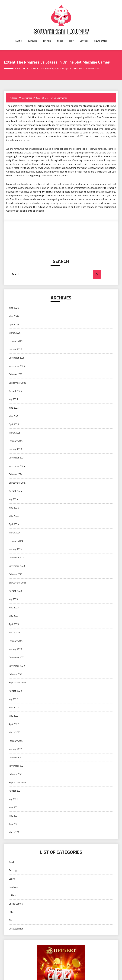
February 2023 (16, 641)
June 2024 (14, 508)
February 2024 (16, 541)
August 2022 (15, 691)
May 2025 (14, 416)
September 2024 (17, 483)
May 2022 (14, 716)
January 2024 (15, 549)
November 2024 (17, 466)
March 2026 (15, 333)
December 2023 (17, 558)
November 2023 (17, 566)
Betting (47, 41)
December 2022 (17, 657)
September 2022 (17, 683)
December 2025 (17, 358)
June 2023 (14, 608)
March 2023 (15, 632)
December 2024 (17, 458)
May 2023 (14, 616)
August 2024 (15, 491)
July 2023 (13, 599)
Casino (19, 41)
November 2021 (17, 766)
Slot (71, 41)
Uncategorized (16, 929)
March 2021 (15, 832)
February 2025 (16, 441)
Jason (15, 98)
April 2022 (14, 724)
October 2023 (16, 574)
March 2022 (15, 732)
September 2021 (17, 782)
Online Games (101, 41)
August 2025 (15, 391)
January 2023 (15, 649)
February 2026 (16, 341)
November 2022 (17, 666)
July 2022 (13, 699)
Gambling (32, 41)
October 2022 (16, 674)
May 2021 (14, 816)
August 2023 (15, 591)
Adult (11, 862)
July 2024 (13, 499)
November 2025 (17, 366)
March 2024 (15, 533)
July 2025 (13, 399)
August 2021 (15, 791)
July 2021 (13, 799)
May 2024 (14, 516)
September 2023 (17, 583)
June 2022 (14, 707)
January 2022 (15, 749)
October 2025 (16, 374)
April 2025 (14, 424)
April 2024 (14, 524)
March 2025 (15, 433)
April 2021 (14, 824)
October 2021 (16, 774)
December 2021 (17, 758)
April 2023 (14, 624)
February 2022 (16, 741)
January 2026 (15, 349)
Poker (60, 41)
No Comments (60, 98)
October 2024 (16, 474)
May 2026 (14, 316)
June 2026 (14, 308)
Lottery (84, 41)
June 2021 (14, 807)
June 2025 (14, 408)
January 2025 (15, 449)
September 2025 (17, 383)
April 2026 (14, 324)
